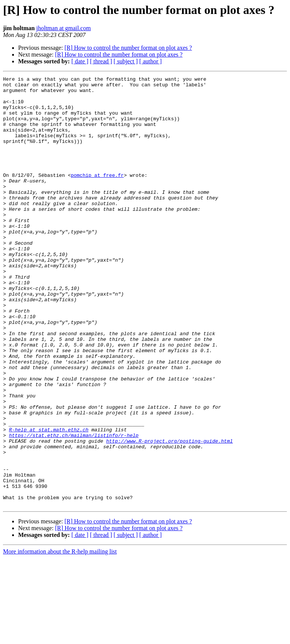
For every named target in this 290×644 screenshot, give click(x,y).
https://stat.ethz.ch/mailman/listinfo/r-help (74, 508)
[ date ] (80, 61)
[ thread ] (101, 61)
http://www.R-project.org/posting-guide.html (169, 514)
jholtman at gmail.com (63, 28)
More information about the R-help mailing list (60, 637)
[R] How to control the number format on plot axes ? (128, 48)
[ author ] (151, 61)
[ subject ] (126, 61)
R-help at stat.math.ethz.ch (49, 501)
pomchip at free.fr (97, 195)
